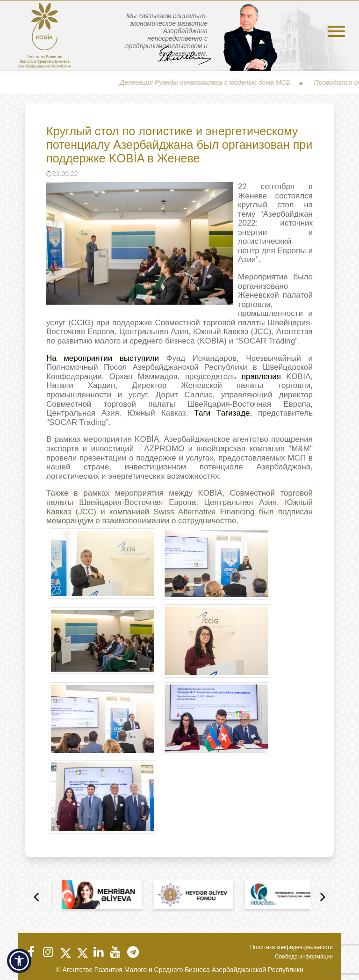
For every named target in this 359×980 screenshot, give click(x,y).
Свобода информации (304, 957)
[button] (19, 961)
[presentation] (36, 897)
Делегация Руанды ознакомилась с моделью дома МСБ (210, 82)
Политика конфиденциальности (291, 947)
